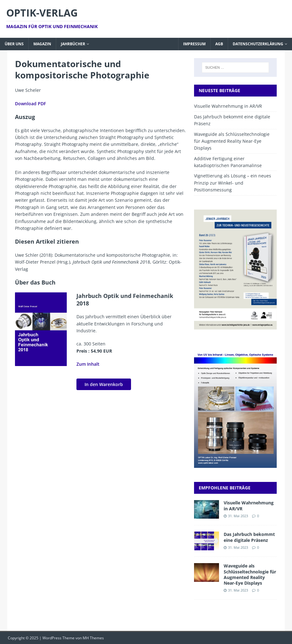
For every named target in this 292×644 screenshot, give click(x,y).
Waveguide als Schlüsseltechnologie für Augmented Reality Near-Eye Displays (232, 141)
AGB (219, 44)
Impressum (194, 44)
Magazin (42, 44)
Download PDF (30, 104)
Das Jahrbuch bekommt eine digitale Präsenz (249, 537)
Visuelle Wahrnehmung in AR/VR (228, 106)
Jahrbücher (73, 44)
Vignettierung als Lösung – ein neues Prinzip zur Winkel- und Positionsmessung (233, 183)
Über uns (14, 44)
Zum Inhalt (88, 364)
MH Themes (93, 638)
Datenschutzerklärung (258, 44)
